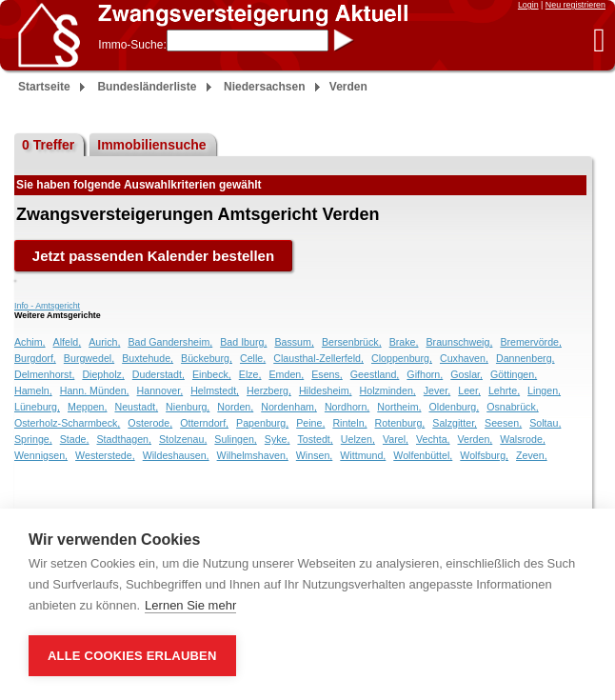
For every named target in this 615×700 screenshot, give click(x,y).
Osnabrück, (513, 407)
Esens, (327, 374)
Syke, (278, 439)
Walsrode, (523, 439)
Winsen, (315, 455)
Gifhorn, (425, 374)
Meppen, (87, 407)
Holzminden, (388, 390)
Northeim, (399, 407)
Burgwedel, (89, 358)
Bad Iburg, (243, 342)
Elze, (250, 374)
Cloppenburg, (402, 358)
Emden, (286, 374)
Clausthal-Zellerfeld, (318, 358)
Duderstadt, (159, 374)
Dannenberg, (526, 358)
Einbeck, (212, 374)
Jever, (437, 390)
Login (528, 5)
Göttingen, (514, 374)
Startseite (44, 87)
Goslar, (466, 374)
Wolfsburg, (484, 455)
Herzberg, (269, 390)
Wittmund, (363, 455)
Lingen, (544, 390)
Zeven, (532, 455)
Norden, (235, 407)
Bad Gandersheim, (170, 342)
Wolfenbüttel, (423, 455)
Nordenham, (289, 407)
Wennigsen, (41, 455)
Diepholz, (103, 374)
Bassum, (294, 342)
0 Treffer (48, 145)
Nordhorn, (347, 407)
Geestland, (375, 374)
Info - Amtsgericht (47, 306)
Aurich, (104, 342)
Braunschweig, (459, 342)
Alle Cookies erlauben (132, 656)
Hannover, (160, 390)
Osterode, (150, 423)
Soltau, (545, 423)
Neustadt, (136, 407)
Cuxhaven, (464, 358)
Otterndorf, (204, 423)
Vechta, (433, 439)
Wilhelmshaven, (253, 455)
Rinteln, (349, 423)
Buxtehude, (148, 358)
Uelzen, (358, 439)
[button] (599, 40)
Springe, (33, 439)
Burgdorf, (35, 358)
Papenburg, (262, 423)
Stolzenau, (183, 439)
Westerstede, (105, 455)
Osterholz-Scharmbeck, (67, 423)
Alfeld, (68, 342)
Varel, (396, 439)
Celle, (253, 358)
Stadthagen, (124, 439)
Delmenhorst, (44, 374)
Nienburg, (188, 407)
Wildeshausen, (176, 455)
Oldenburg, (454, 407)
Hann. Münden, (95, 390)
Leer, (469, 390)
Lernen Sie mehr (190, 605)
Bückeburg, (207, 358)
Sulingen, (235, 439)
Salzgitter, (455, 423)
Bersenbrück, (352, 342)
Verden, (476, 439)
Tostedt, (315, 439)
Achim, (30, 342)
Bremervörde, (531, 342)
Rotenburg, (400, 423)
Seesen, (503, 423)
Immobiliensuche (151, 145)
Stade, (75, 439)
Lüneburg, (37, 407)
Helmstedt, (215, 390)
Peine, (310, 423)
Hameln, (33, 390)
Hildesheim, (326, 390)
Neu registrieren (575, 5)
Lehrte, (504, 390)
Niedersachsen (264, 87)
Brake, (404, 342)
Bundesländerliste (147, 87)
